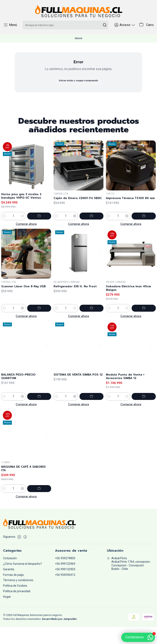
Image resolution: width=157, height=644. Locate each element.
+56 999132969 (65, 581)
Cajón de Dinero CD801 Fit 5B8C (76, 225)
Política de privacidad (17, 608)
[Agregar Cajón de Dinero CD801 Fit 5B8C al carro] (94, 242)
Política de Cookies (15, 603)
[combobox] (66, 34)
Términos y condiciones (18, 597)
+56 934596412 (65, 592)
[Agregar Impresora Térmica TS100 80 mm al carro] (147, 247)
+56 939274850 (65, 575)
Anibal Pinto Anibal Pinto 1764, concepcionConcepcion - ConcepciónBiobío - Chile (128, 581)
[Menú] (10, 34)
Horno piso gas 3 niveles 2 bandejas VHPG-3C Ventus (25, 216)
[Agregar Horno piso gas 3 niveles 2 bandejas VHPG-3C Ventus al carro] (42, 237)
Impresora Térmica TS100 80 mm (128, 230)
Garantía (9, 586)
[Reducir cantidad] (4, 237)
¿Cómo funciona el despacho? (22, 581)
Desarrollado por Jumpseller (59, 636)
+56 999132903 (65, 586)
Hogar (7, 614)
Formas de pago (13, 592)
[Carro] (147, 34)
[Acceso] (127, 34)
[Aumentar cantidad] (28, 237)
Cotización (10, 575)
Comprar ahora (26, 244)
